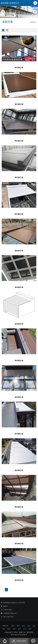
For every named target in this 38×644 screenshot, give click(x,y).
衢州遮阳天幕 (19, 68)
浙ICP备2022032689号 (19, 635)
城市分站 (5, 626)
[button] (35, 3)
